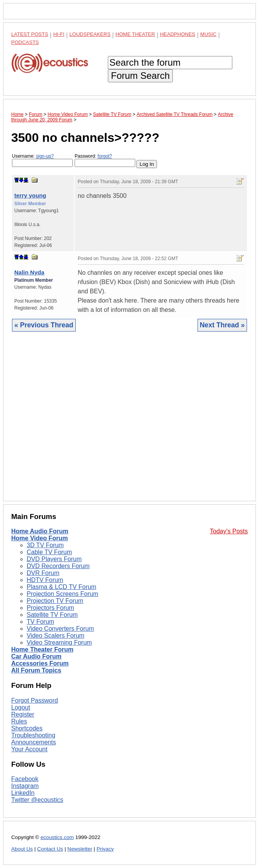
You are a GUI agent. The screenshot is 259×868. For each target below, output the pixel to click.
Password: (105, 160)
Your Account (29, 749)
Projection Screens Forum (62, 594)
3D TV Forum (45, 545)
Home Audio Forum (40, 531)
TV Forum (40, 622)
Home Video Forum (39, 538)
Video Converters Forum (60, 629)
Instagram (25, 786)
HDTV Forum (45, 580)
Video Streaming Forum (59, 642)
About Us (22, 849)
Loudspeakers (90, 34)
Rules (19, 721)
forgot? (105, 156)
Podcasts (25, 42)
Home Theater (135, 34)
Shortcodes (27, 728)
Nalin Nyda (29, 272)
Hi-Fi (59, 34)
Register (23, 714)
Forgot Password (35, 700)
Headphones (178, 34)
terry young (30, 195)
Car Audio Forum (36, 656)
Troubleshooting (33, 735)
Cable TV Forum (49, 552)
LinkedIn (23, 793)
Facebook (25, 779)
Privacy (105, 849)
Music (208, 34)
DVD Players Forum (54, 559)
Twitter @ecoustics (37, 800)
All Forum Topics (36, 670)
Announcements (34, 742)
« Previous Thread (44, 325)
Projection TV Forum (55, 601)
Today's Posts (229, 531)
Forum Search (140, 76)
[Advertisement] (129, 422)
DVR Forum (43, 573)
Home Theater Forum (42, 649)
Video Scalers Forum (55, 636)
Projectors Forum (50, 608)
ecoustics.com (57, 837)
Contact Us (50, 849)
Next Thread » (222, 325)
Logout (21, 707)
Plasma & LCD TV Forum (61, 587)
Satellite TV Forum (52, 615)
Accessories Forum (40, 663)
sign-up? (45, 156)
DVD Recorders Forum (58, 566)
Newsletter (80, 849)
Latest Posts (30, 34)
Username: (42, 160)
